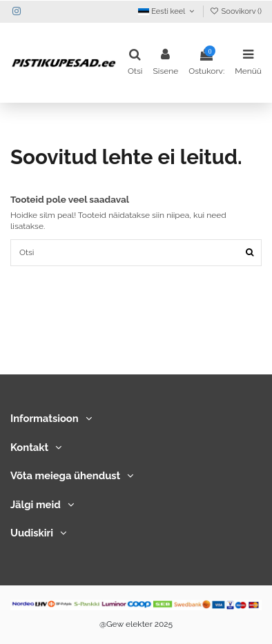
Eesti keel (167, 11)
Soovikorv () (236, 11)
